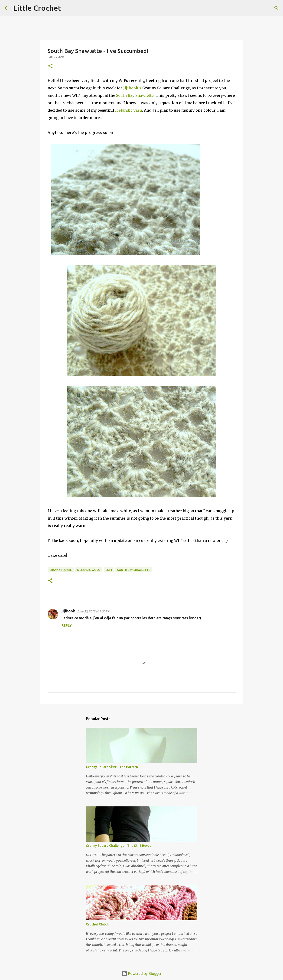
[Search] (68, 8)
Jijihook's (133, 88)
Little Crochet (37, 8)
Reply (67, 625)
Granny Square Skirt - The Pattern (112, 767)
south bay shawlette (134, 570)
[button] (50, 66)
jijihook (68, 611)
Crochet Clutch (97, 924)
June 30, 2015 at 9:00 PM (93, 611)
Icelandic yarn (129, 110)
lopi (109, 570)
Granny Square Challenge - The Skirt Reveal (119, 846)
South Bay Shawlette (135, 95)
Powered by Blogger (142, 974)
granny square (61, 570)
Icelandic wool (89, 570)
